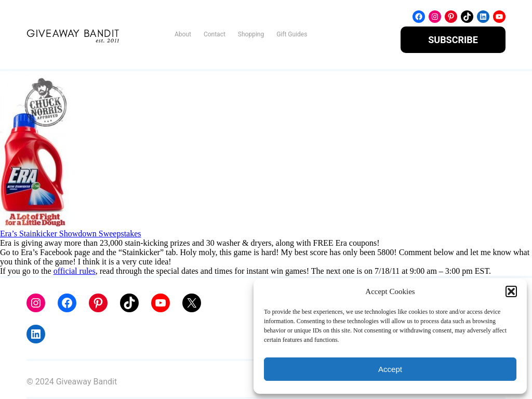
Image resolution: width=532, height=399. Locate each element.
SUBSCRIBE (453, 40)
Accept (390, 369)
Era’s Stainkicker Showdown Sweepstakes (71, 234)
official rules (75, 271)
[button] (511, 291)
